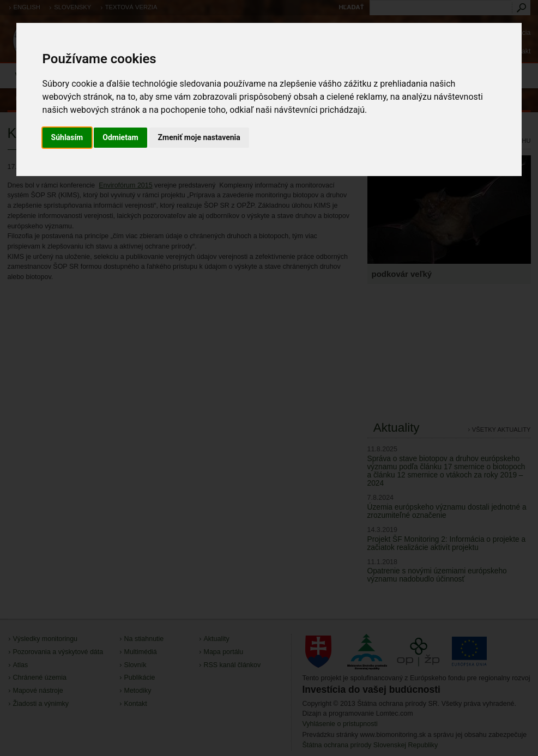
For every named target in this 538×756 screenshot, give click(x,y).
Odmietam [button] (120, 137)
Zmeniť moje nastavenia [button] (199, 137)
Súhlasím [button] (67, 137)
